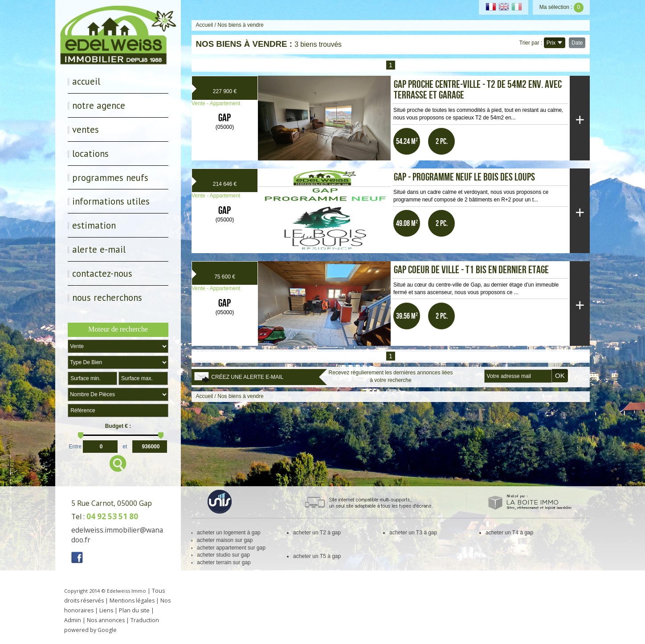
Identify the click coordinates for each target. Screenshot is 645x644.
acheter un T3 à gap (413, 533)
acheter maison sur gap (225, 540)
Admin (73, 620)
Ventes (86, 129)
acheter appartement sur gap (231, 548)
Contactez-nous (102, 273)
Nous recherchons (107, 297)
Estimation (94, 225)
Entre (76, 446)
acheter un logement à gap (229, 533)
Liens (106, 610)
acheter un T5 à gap (317, 556)
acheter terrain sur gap (224, 562)
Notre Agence (99, 105)
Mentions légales (132, 601)
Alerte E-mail (99, 249)
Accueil (86, 81)
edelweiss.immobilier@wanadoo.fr (117, 535)
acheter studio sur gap (223, 555)
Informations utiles (111, 201)
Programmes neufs (110, 178)
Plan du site (134, 610)
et (125, 446)
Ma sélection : (561, 7)
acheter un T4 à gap (509, 533)
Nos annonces (106, 620)
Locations (90, 154)
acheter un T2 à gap (317, 533)
